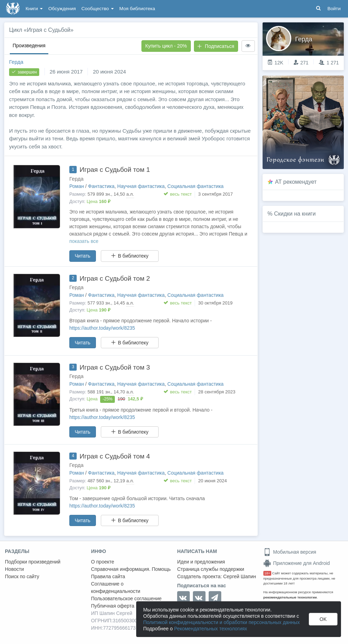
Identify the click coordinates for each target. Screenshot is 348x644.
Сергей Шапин (239, 576)
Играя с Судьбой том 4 (115, 456)
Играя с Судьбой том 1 (115, 170)
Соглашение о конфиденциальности (116, 587)
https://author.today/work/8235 (102, 328)
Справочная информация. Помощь (131, 569)
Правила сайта (108, 576)
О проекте (103, 562)
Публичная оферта (113, 606)
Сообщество (98, 9)
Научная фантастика (141, 186)
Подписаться (216, 46)
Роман (77, 186)
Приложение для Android (297, 563)
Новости (14, 569)
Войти (334, 9)
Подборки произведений (33, 562)
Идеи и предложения (201, 562)
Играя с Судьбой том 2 (115, 278)
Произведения (29, 45)
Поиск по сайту (22, 576)
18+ (267, 573)
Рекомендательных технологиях (211, 629)
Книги (34, 9)
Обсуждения (62, 9)
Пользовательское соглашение (126, 598)
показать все (84, 241)
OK (323, 619)
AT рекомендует (296, 182)
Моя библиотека (137, 9)
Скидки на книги (295, 214)
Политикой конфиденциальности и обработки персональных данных (221, 622)
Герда (16, 62)
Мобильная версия (290, 552)
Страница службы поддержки (211, 569)
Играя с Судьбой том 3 (115, 367)
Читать (83, 256)
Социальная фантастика (196, 186)
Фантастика (101, 186)
